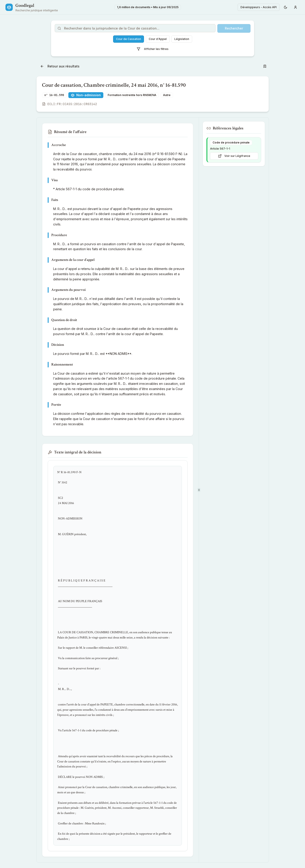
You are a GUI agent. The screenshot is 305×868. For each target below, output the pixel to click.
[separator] (199, 490)
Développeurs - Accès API (259, 7)
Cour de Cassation (129, 39)
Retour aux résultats (60, 66)
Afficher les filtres (153, 49)
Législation (182, 39)
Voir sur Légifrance (234, 156)
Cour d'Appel (158, 39)
